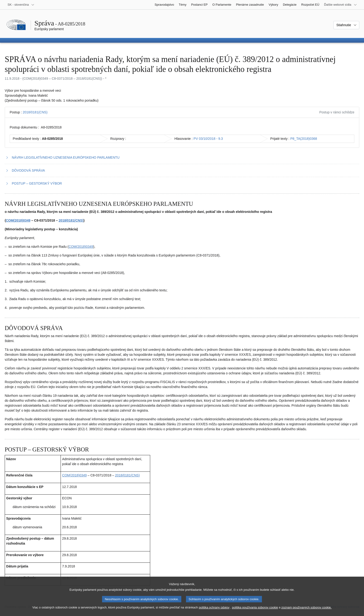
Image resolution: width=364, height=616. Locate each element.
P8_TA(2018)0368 (304, 139)
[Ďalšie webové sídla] (340, 5)
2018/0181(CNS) (35, 112)
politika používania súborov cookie (255, 607)
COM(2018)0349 (18, 220)
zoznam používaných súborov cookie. (306, 607)
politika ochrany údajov (214, 607)
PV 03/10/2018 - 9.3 (208, 139)
